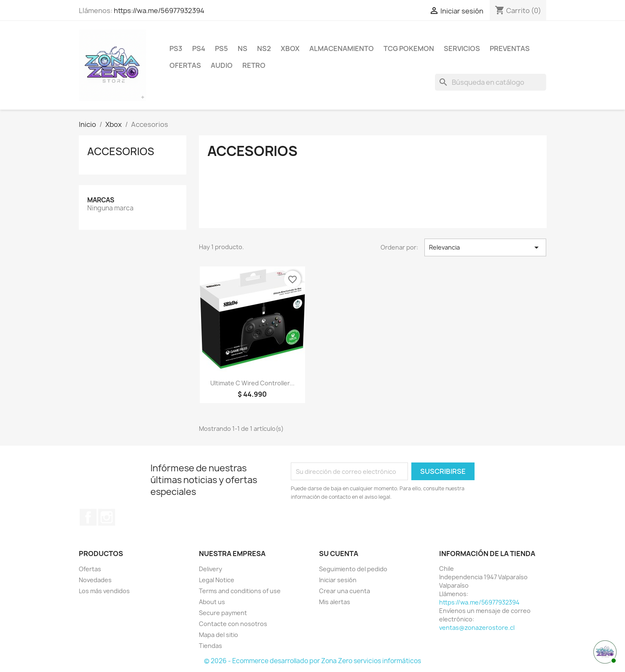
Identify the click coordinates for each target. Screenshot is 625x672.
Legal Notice (217, 580)
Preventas (510, 48)
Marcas (101, 200)
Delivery (211, 569)
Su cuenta (339, 554)
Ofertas (185, 65)
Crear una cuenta (345, 591)
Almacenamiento (342, 48)
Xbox (290, 48)
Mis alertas (335, 602)
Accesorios (121, 151)
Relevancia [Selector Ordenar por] (485, 247)
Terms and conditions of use (240, 591)
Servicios (462, 48)
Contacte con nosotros (233, 624)
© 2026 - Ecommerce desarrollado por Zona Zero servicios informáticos (312, 661)
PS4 (199, 48)
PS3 (176, 48)
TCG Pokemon (409, 48)
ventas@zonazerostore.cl (477, 628)
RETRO (254, 65)
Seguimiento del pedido (353, 569)
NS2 (264, 48)
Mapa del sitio (219, 635)
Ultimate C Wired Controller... (252, 383)
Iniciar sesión (338, 580)
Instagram (107, 517)
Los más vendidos (104, 591)
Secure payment (223, 613)
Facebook (88, 517)
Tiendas (211, 646)
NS (243, 48)
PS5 (221, 48)
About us (212, 602)
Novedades (95, 580)
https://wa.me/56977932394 (159, 11)
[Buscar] (491, 82)
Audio (222, 65)
